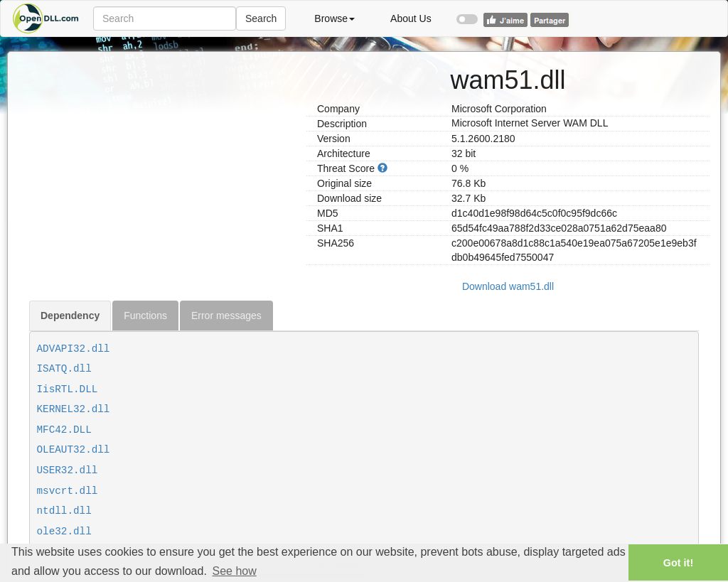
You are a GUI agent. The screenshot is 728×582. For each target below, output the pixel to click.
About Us (411, 18)
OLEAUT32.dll (74, 450)
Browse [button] (334, 18)
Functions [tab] (145, 316)
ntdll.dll (64, 511)
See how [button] (234, 571)
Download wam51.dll (508, 286)
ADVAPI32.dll (74, 349)
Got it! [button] (678, 563)
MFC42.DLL (64, 430)
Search (261, 18)
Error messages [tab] (226, 316)
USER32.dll (68, 470)
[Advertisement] (162, 151)
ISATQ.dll (64, 369)
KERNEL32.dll (74, 409)
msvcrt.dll (68, 491)
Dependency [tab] (70, 316)
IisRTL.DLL (68, 389)
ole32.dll (64, 532)
